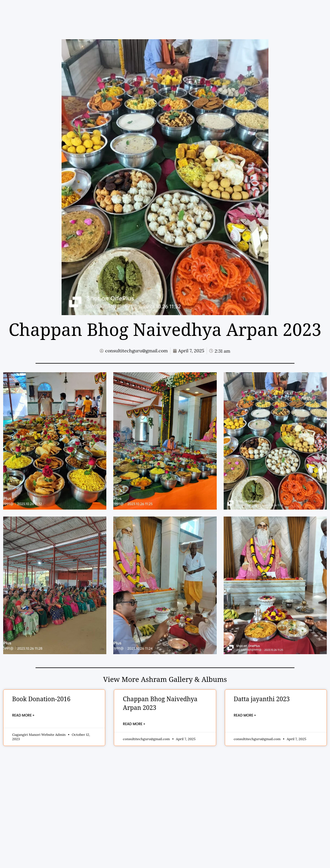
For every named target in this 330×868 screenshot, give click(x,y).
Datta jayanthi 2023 (262, 700)
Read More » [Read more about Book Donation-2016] (23, 715)
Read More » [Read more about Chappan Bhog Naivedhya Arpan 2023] (134, 724)
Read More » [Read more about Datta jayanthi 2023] (245, 715)
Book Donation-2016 (41, 700)
